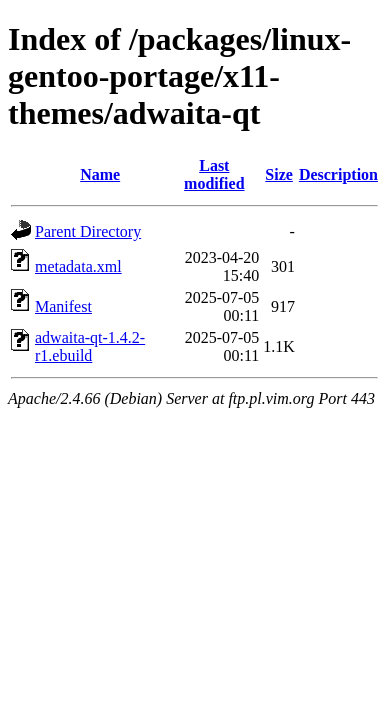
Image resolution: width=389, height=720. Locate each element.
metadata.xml (78, 266)
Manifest (63, 306)
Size (279, 174)
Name (100, 174)
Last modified (214, 174)
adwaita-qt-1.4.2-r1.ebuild (90, 346)
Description (338, 174)
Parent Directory (88, 231)
